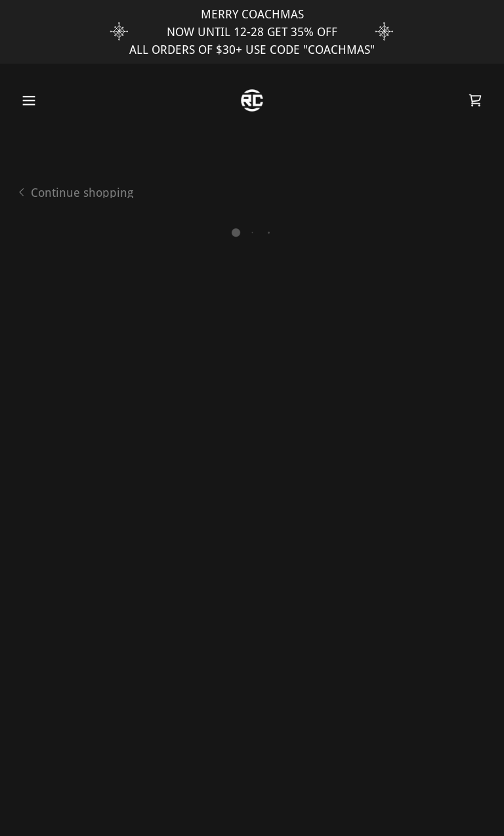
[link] (252, 100)
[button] (25, 100)
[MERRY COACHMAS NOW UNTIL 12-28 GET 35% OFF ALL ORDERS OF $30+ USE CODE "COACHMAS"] (252, 32)
